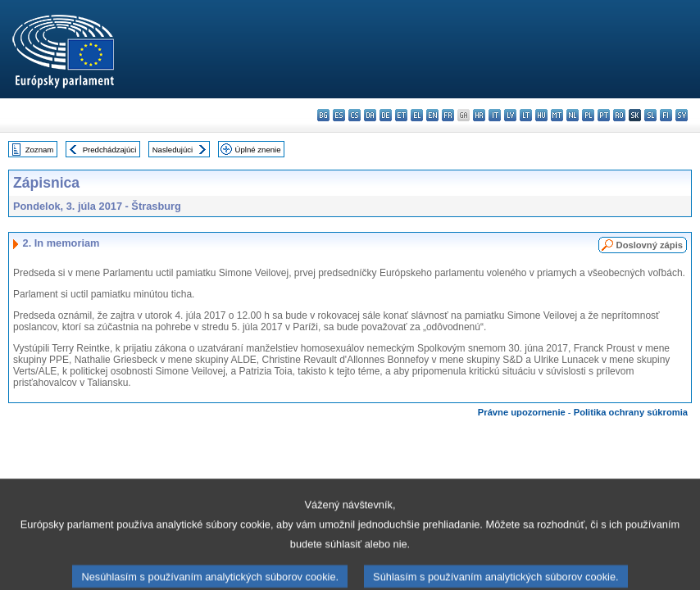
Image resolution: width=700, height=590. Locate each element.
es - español (339, 115)
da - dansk (370, 115)
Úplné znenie (258, 150)
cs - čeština (355, 115)
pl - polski (588, 115)
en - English (432, 115)
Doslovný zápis (650, 245)
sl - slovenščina (650, 115)
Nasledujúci (173, 150)
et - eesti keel (401, 115)
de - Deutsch (386, 115)
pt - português (604, 115)
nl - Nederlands (573, 115)
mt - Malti (557, 115)
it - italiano (495, 115)
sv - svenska (682, 115)
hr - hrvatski (479, 115)
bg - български (323, 115)
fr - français (448, 115)
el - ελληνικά (417, 115)
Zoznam (40, 150)
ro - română (619, 115)
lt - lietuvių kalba (526, 115)
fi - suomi (666, 115)
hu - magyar (541, 115)
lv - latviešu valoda (510, 115)
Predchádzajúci (110, 150)
